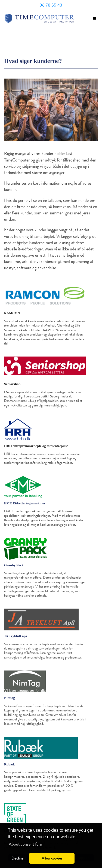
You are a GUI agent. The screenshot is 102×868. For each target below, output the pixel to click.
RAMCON (12, 313)
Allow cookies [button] (52, 858)
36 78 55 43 (51, 5)
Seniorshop (12, 384)
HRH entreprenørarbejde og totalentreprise (36, 446)
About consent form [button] (26, 844)
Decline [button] (17, 858)
